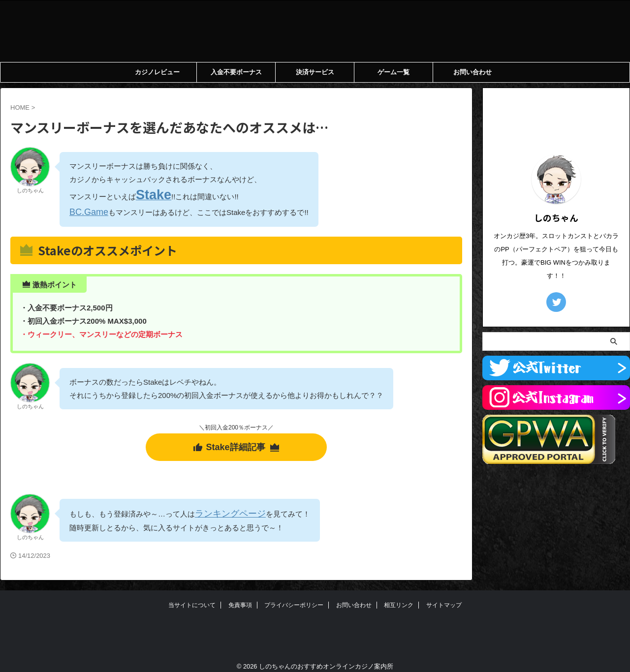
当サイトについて (192, 597)
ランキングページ (224, 504)
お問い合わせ (472, 72)
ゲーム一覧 (394, 72)
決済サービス (315, 72)
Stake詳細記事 (236, 441)
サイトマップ (444, 597)
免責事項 (240, 597)
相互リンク (399, 597)
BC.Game (86, 208)
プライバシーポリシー (294, 597)
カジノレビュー (157, 72)
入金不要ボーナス (236, 72)
